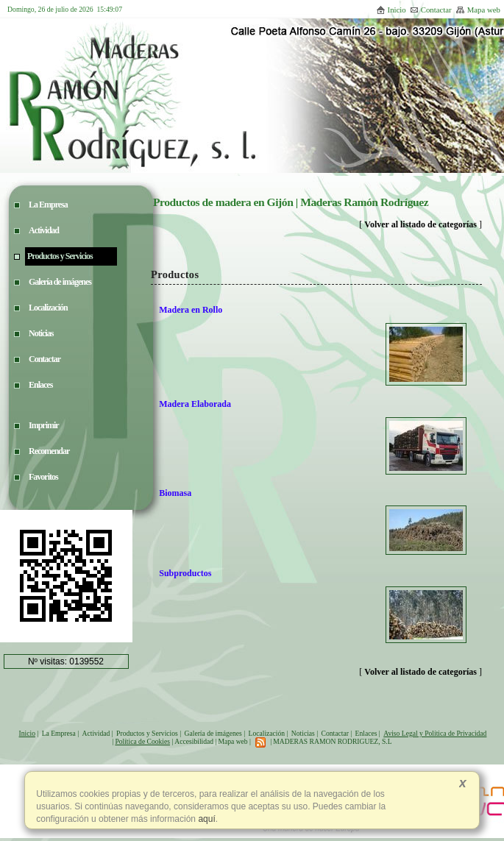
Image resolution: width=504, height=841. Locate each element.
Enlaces (366, 733)
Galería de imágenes (213, 733)
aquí (206, 819)
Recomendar (49, 451)
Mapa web (478, 10)
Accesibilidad (194, 741)
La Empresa (59, 733)
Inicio (391, 10)
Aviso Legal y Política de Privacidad (435, 733)
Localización (267, 733)
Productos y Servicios (147, 733)
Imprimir (44, 425)
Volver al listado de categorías (420, 224)
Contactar (431, 10)
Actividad (96, 733)
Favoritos (43, 477)
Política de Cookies (142, 741)
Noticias (303, 733)
